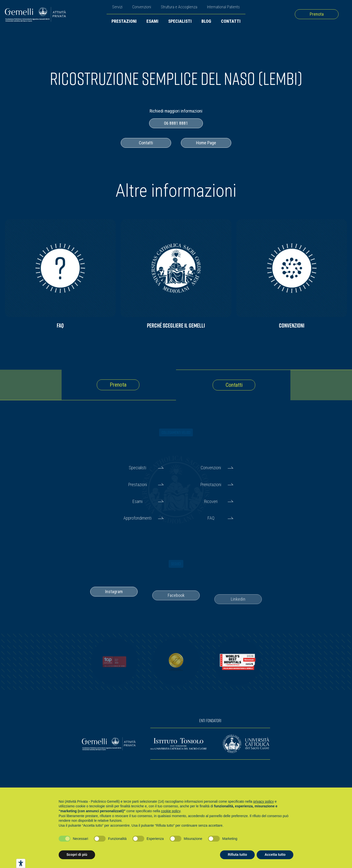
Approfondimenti (137, 518)
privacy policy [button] (264, 801)
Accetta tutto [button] (275, 855)
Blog (206, 21)
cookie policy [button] (171, 811)
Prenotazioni (211, 485)
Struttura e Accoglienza (179, 7)
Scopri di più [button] (77, 855)
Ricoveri (211, 501)
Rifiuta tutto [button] (237, 855)
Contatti (231, 21)
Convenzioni (142, 7)
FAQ (211, 518)
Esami (152, 21)
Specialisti (180, 21)
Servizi (117, 7)
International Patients (223, 7)
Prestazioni (124, 21)
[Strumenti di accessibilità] (21, 863)
